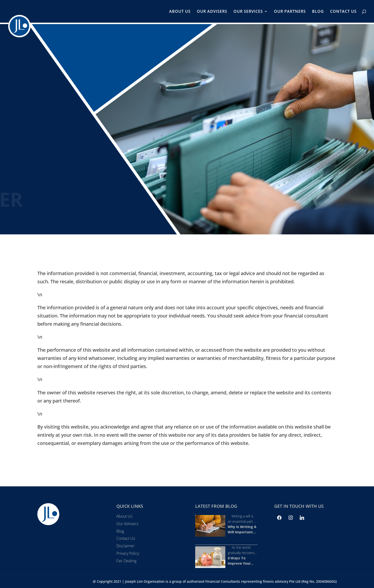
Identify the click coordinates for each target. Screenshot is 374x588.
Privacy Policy (128, 553)
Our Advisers (212, 12)
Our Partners (290, 12)
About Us (180, 12)
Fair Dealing (126, 561)
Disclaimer (125, 546)
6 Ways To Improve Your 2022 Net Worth (241, 563)
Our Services (248, 12)
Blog (318, 12)
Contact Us (343, 12)
